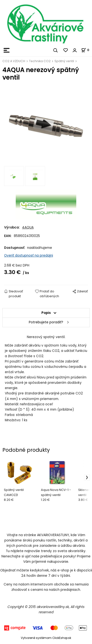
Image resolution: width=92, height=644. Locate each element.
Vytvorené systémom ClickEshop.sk (46, 638)
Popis (46, 313)
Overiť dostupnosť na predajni (29, 255)
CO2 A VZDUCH (14, 61)
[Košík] (87, 50)
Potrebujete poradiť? (46, 322)
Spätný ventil (64, 61)
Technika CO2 (40, 61)
